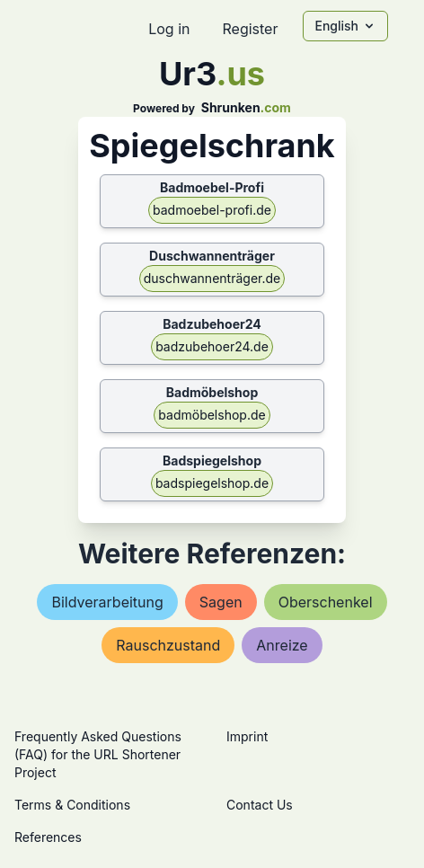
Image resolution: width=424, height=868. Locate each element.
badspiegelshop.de (212, 483)
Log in (169, 29)
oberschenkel (326, 602)
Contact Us (260, 805)
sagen (221, 602)
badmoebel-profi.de (212, 210)
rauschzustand (168, 645)
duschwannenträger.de (212, 278)
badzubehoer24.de (212, 346)
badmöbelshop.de (212, 415)
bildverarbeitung (107, 602)
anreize (282, 645)
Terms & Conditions (72, 805)
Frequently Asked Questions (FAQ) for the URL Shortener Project (98, 754)
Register (250, 29)
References (48, 837)
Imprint (247, 736)
